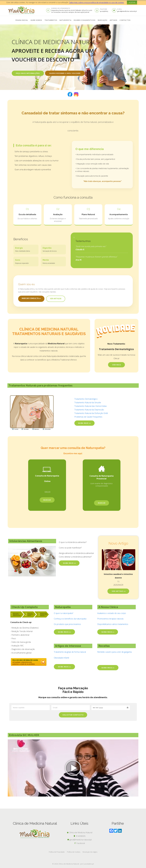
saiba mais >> (85, 423)
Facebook (79, 843)
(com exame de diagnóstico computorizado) (102, 485)
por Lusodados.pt (87, 864)
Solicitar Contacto (73, 715)
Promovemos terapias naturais (110, 619)
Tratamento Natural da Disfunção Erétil (91, 413)
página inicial (22, 20)
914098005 (104, 11)
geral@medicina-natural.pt (127, 11)
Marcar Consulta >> (31, 298)
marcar (47, 500)
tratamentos (51, 20)
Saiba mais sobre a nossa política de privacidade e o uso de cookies (97, 2)
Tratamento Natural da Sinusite (88, 402)
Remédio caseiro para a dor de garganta (114, 652)
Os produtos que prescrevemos (67, 624)
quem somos (36, 20)
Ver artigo (118, 591)
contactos (125, 20)
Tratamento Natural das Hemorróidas (91, 406)
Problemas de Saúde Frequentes (88, 417)
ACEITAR (132, 2)
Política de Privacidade (57, 852)
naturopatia (65, 20)
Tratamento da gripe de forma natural (70, 652)
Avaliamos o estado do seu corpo (112, 613)
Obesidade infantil (61, 658)
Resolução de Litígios (90, 852)
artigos (113, 20)
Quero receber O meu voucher (65, 73)
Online (47, 481)
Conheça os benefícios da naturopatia (70, 619)
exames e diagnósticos (85, 20)
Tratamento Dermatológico (86, 399)
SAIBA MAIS (69, 563)
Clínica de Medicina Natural (80, 833)
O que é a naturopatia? (64, 613)
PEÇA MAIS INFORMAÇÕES (28, 73)
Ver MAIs (117, 365)
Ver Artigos (56, 299)
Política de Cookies (74, 852)
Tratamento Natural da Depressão (89, 410)
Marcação (103, 20)
